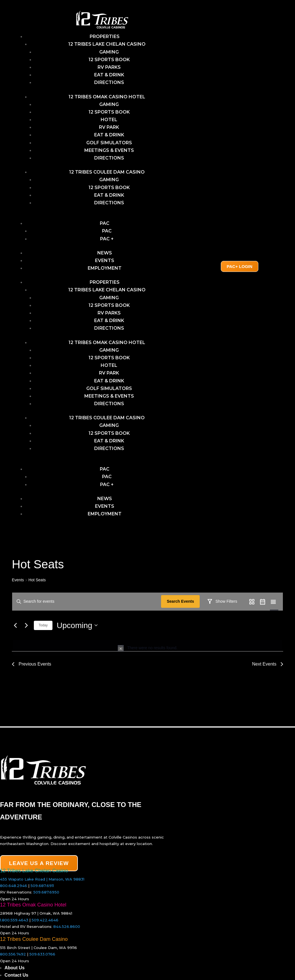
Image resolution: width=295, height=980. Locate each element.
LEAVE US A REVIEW (39, 866)
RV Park (109, 127)
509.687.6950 (46, 895)
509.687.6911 (42, 889)
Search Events (182, 601)
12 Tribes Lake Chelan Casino (107, 44)
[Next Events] (26, 642)
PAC (105, 223)
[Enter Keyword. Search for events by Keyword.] (88, 601)
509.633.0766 (42, 957)
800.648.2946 (14, 889)
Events (105, 260)
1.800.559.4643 (14, 923)
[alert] (147, 664)
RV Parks (109, 67)
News (105, 253)
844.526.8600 (67, 929)
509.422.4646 (45, 923)
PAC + (107, 239)
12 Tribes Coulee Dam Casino (107, 172)
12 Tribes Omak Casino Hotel (107, 97)
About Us (15, 971)
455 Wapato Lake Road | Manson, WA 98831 (42, 882)
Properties (105, 36)
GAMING (109, 52)
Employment (105, 268)
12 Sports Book (109, 60)
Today (43, 642)
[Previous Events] (15, 642)
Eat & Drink (109, 75)
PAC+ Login (240, 266)
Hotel (109, 120)
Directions (109, 82)
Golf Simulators (109, 143)
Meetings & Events (109, 150)
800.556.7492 (13, 957)
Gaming (109, 104)
